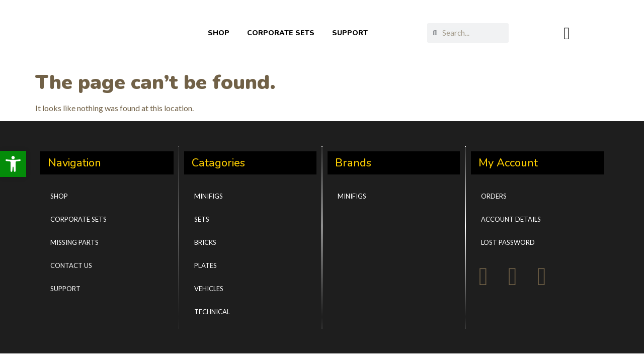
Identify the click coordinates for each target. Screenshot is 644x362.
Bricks (205, 242)
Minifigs (209, 196)
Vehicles (209, 289)
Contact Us (71, 265)
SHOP (219, 33)
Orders (494, 196)
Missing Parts (74, 242)
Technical (212, 312)
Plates (206, 265)
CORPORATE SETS (281, 33)
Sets (202, 219)
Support (65, 289)
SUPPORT (350, 33)
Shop (59, 196)
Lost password (508, 242)
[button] (13, 164)
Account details (511, 219)
